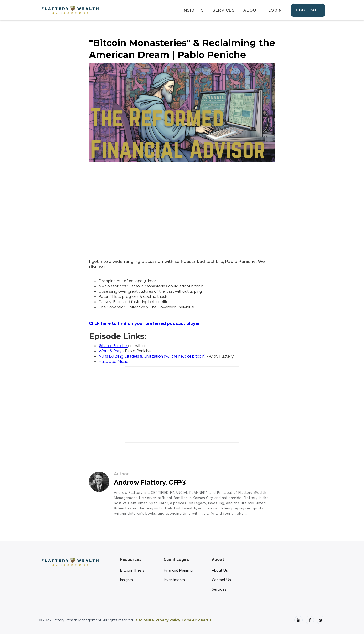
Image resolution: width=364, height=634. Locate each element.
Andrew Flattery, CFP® (150, 482)
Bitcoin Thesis (132, 570)
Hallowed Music (113, 361)
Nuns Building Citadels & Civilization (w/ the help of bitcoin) (152, 356)
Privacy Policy (168, 620)
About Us (220, 570)
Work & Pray (110, 351)
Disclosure (144, 620)
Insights (126, 580)
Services (219, 589)
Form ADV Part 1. (197, 620)
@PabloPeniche (113, 346)
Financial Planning (178, 570)
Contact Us (221, 580)
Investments (174, 580)
